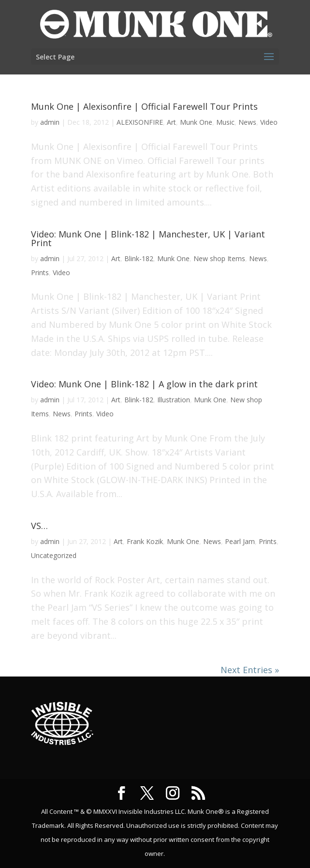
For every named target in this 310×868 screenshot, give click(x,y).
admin (50, 122)
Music (225, 122)
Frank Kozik (145, 541)
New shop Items (219, 258)
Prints (40, 272)
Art (171, 122)
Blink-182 (139, 258)
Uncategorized (54, 555)
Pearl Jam (240, 541)
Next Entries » (250, 670)
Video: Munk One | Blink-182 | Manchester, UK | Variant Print (148, 238)
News (247, 122)
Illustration (174, 400)
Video (269, 122)
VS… (39, 526)
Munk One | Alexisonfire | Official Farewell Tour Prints (144, 106)
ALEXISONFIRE (140, 122)
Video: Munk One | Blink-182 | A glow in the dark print (144, 384)
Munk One (196, 122)
